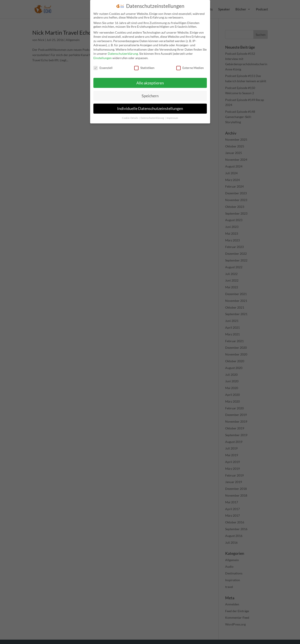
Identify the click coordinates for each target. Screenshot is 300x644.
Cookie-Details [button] (130, 118)
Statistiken (144, 68)
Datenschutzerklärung (123, 54)
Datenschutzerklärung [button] (153, 118)
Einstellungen (103, 58)
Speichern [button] (150, 96)
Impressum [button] (172, 118)
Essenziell (103, 68)
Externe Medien (190, 68)
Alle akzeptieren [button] (150, 83)
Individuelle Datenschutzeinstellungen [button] (150, 108)
